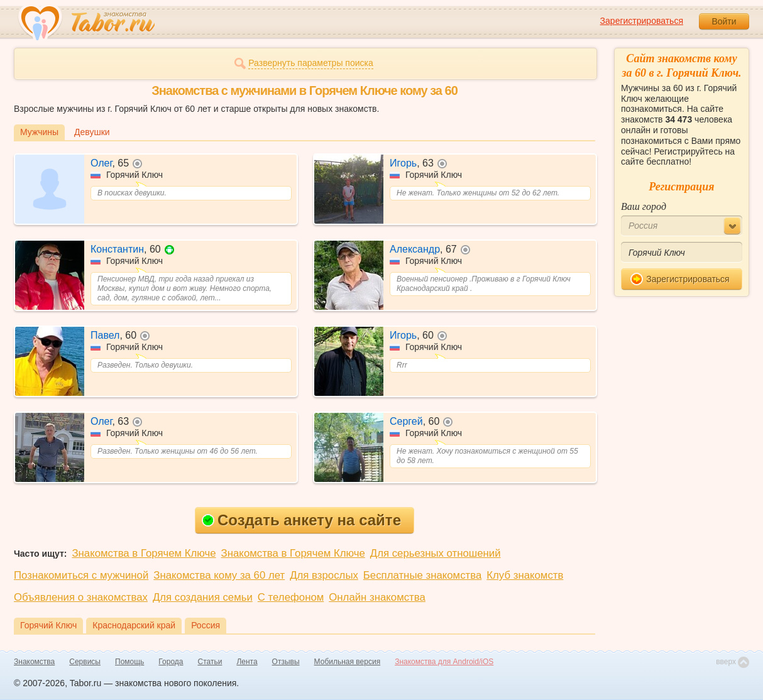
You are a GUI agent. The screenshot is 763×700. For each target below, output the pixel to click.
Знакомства (34, 662)
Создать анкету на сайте (301, 520)
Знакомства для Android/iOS (444, 662)
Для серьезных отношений (436, 553)
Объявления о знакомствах (81, 597)
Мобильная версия (348, 662)
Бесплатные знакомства (422, 575)
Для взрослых (324, 575)
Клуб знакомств (525, 575)
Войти (724, 21)
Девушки (92, 132)
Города (171, 662)
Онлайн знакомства (377, 597)
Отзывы (286, 662)
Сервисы (85, 662)
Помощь (129, 662)
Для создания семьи (203, 597)
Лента (247, 662)
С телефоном (291, 597)
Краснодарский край (134, 625)
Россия (206, 625)
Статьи (210, 662)
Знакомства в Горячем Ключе (144, 553)
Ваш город (644, 206)
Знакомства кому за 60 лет (219, 575)
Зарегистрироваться (642, 21)
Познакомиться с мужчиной (81, 575)
